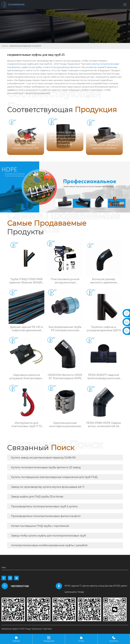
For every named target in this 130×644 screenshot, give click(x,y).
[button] (118, 136)
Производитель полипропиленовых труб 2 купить (44, 506)
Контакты (114, 639)
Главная (5, 46)
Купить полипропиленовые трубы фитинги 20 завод (46, 467)
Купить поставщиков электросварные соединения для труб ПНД (54, 477)
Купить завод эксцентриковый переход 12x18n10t (43, 458)
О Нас (81, 639)
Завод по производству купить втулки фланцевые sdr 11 (48, 487)
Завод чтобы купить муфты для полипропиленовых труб (48, 536)
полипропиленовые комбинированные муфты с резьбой (49, 545)
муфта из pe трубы (32, 67)
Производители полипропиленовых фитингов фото (46, 516)
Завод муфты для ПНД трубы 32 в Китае (37, 497)
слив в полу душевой (55, 67)
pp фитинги (74, 67)
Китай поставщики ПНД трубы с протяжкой (40, 526)
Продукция (49, 639)
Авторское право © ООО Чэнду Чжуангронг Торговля (27, 629)
